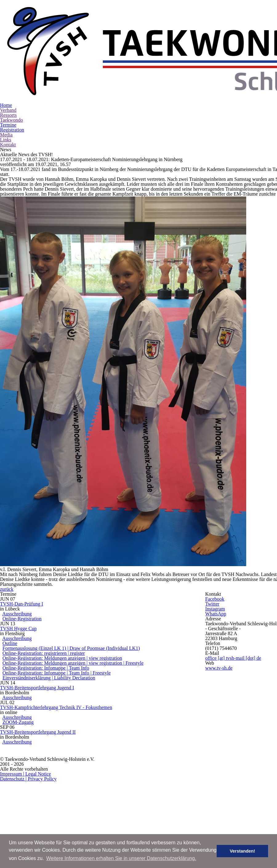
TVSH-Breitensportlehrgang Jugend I (76, 704)
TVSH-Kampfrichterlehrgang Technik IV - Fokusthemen (95, 738)
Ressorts (100, 69)
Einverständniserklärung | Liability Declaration (81, 685)
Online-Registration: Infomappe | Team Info (76, 670)
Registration (185, 69)
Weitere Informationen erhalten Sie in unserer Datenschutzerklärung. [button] (121, 858)
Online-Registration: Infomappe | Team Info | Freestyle (86, 678)
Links (233, 69)
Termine (157, 69)
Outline (48, 632)
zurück (157, 526)
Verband (75, 69)
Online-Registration (56, 591)
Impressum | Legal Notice (211, 833)
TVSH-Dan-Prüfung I (57, 568)
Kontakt (256, 69)
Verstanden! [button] (247, 851)
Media (212, 69)
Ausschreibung (55, 583)
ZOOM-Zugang (52, 761)
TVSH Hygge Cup (53, 610)
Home (51, 69)
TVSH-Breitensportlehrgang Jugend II (76, 780)
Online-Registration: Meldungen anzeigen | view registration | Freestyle (100, 663)
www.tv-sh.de (253, 683)
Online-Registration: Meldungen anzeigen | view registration (90, 655)
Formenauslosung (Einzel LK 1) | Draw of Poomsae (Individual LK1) (100, 640)
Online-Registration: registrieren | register (74, 647)
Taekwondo (129, 69)
